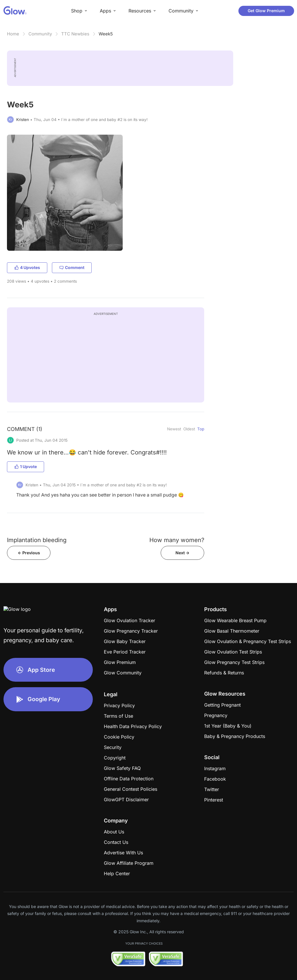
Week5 (106, 34)
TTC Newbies (75, 34)
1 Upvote (26, 466)
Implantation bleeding (37, 540)
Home (13, 34)
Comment (72, 267)
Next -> (182, 553)
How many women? (177, 540)
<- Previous (29, 553)
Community (40, 34)
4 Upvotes (27, 267)
